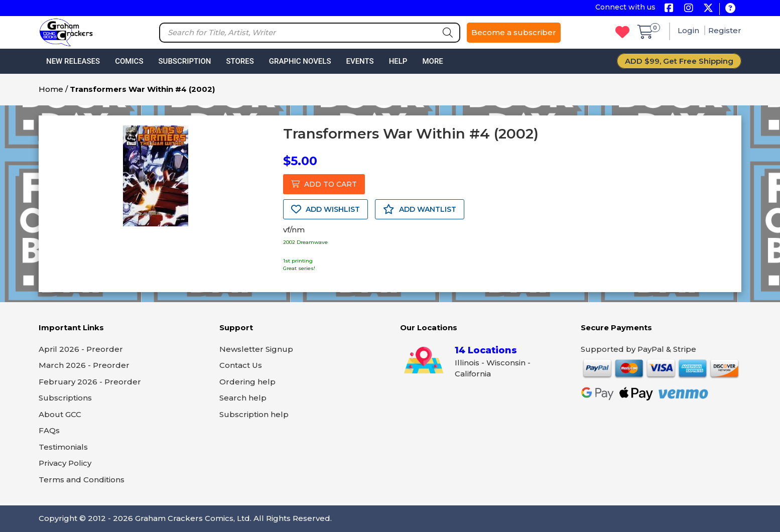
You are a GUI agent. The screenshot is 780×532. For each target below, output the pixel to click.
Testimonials (63, 447)
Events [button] (360, 61)
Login (689, 30)
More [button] (432, 61)
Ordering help (247, 382)
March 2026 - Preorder (84, 365)
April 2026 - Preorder (81, 349)
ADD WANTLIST (420, 209)
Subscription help (254, 414)
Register (725, 30)
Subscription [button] (185, 61)
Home (51, 89)
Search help (243, 398)
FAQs (49, 430)
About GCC (60, 414)
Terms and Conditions (82, 480)
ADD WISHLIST (326, 209)
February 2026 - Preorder (90, 382)
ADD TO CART (324, 184)
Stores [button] (240, 61)
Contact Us (241, 365)
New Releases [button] (73, 61)
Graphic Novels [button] (300, 61)
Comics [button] (129, 61)
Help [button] (398, 61)
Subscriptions (65, 398)
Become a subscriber (514, 32)
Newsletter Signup (256, 349)
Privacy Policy (65, 463)
